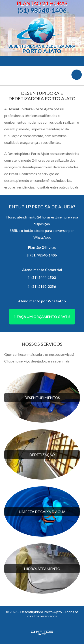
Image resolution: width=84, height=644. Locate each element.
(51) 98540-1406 (42, 10)
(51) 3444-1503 (44, 277)
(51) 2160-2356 (44, 286)
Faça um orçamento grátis (44, 317)
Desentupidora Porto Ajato (42, 36)
